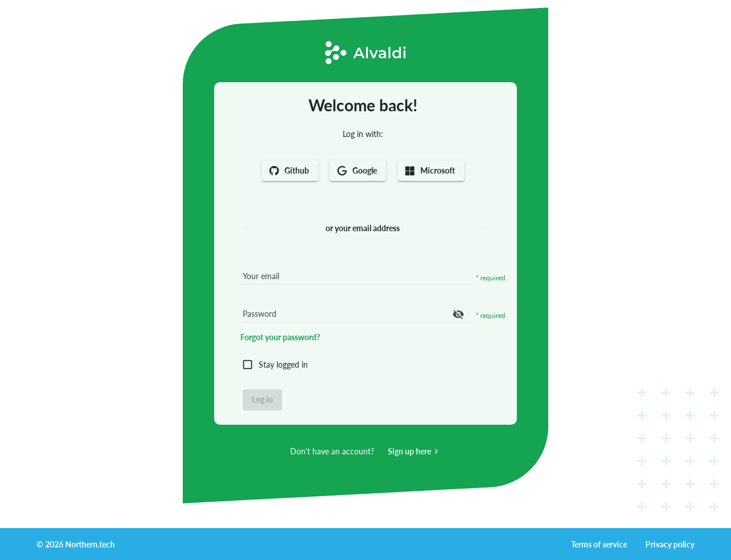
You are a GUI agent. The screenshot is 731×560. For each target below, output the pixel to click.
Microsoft (431, 171)
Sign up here (415, 452)
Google (358, 171)
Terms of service (599, 544)
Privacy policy (670, 544)
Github (290, 171)
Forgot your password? (280, 337)
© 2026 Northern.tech (76, 544)
